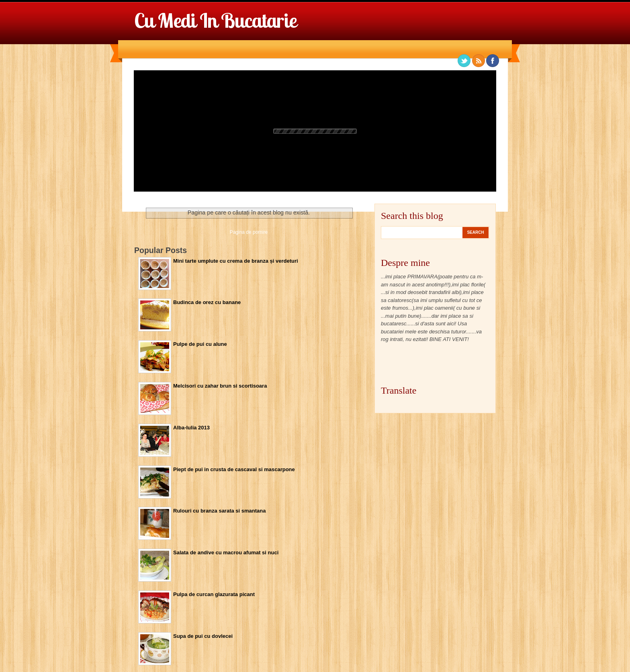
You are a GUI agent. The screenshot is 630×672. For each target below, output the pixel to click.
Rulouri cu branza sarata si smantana (219, 511)
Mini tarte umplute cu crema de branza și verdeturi (236, 261)
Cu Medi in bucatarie (215, 20)
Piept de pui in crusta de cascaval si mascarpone (234, 469)
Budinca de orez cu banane (207, 302)
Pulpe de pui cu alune (200, 344)
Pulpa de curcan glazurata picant (214, 594)
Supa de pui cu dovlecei (203, 636)
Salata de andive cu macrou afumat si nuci (226, 553)
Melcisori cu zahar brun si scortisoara (220, 386)
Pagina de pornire (249, 232)
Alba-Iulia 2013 (191, 428)
